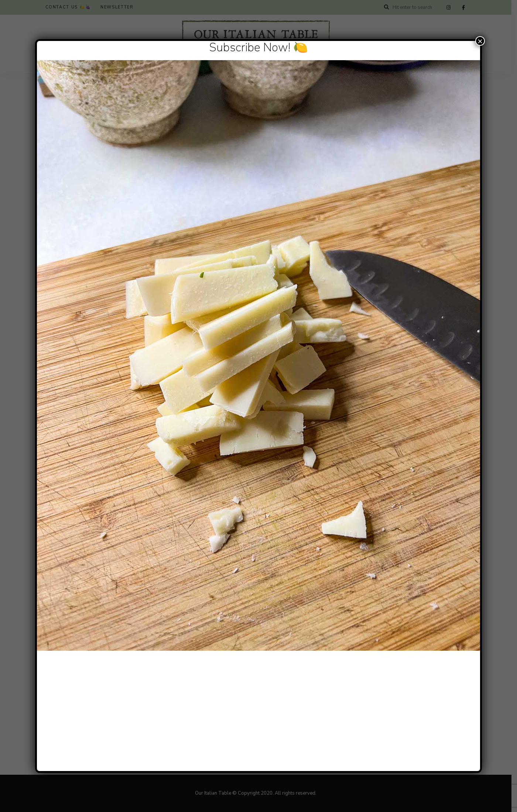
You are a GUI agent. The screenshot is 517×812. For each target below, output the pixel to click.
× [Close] (480, 41)
